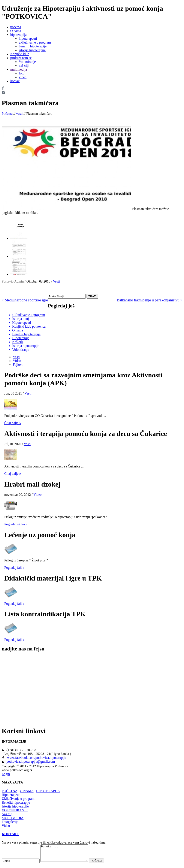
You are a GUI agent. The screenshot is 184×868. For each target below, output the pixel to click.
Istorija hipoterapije (15, 806)
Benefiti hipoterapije (16, 802)
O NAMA (27, 791)
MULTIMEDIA (13, 818)
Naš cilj (7, 814)
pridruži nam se (21, 58)
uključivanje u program (35, 42)
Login (6, 774)
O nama (16, 31)
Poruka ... (67, 855)
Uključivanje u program (18, 799)
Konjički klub (20, 54)
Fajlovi (18, 365)
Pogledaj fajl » (14, 568)
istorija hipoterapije (32, 50)
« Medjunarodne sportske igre (25, 300)
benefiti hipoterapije (33, 46)
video (23, 77)
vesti (19, 114)
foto (22, 73)
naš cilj (24, 66)
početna (16, 27)
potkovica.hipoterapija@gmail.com (31, 761)
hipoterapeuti (28, 39)
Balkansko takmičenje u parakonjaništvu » (150, 300)
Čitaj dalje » (13, 423)
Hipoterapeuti (11, 795)
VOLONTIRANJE (15, 810)
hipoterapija (18, 35)
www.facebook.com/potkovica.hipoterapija (37, 758)
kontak (15, 81)
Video (17, 361)
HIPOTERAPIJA (48, 791)
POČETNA (10, 791)
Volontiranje (27, 62)
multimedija (19, 69)
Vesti (56, 281)
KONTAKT (10, 834)
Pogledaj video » (16, 524)
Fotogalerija (10, 822)
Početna (7, 114)
